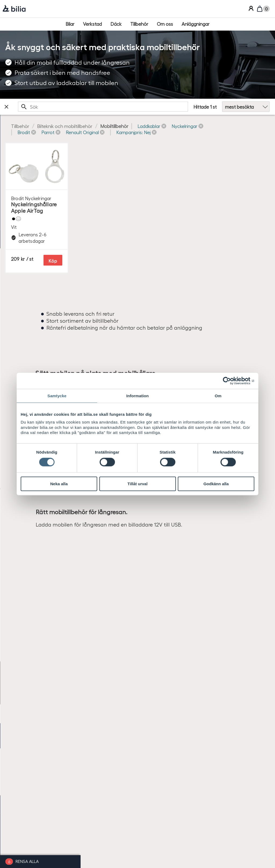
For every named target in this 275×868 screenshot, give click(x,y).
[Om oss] (165, 24)
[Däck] (116, 24)
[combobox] (137, 107)
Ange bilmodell (20, 142)
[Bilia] (14, 9)
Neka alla (59, 484)
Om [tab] (218, 396)
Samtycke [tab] (57, 396)
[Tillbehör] (139, 24)
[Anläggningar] (196, 24)
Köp (160, 288)
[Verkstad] (92, 24)
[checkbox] (40, 192)
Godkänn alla (216, 484)
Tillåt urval (138, 484)
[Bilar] (70, 24)
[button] (112, 132)
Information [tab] (137, 396)
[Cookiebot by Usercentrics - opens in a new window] (231, 381)
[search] (137, 107)
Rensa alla (27, 861)
